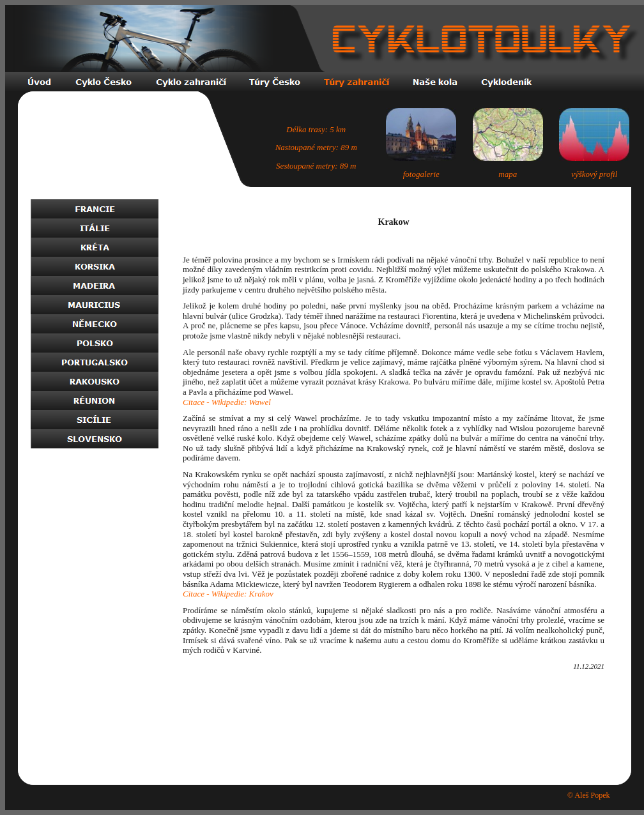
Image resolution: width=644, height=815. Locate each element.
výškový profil (594, 174)
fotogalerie (421, 174)
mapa (508, 174)
